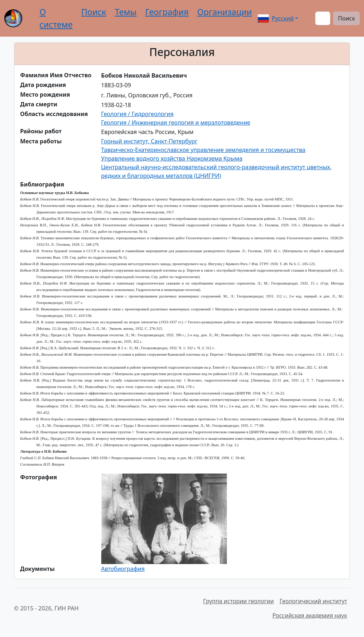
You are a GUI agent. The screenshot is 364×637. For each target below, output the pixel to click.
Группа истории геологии (239, 601)
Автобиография (123, 569)
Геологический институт (313, 601)
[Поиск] (323, 18)
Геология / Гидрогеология (137, 114)
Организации (224, 12)
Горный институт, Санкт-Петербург (150, 141)
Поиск (94, 12)
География (167, 12)
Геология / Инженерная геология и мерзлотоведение (176, 123)
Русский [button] (276, 18)
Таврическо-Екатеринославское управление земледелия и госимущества (203, 150)
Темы (126, 12)
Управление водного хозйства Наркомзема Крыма (172, 158)
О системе (56, 18)
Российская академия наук (310, 615)
